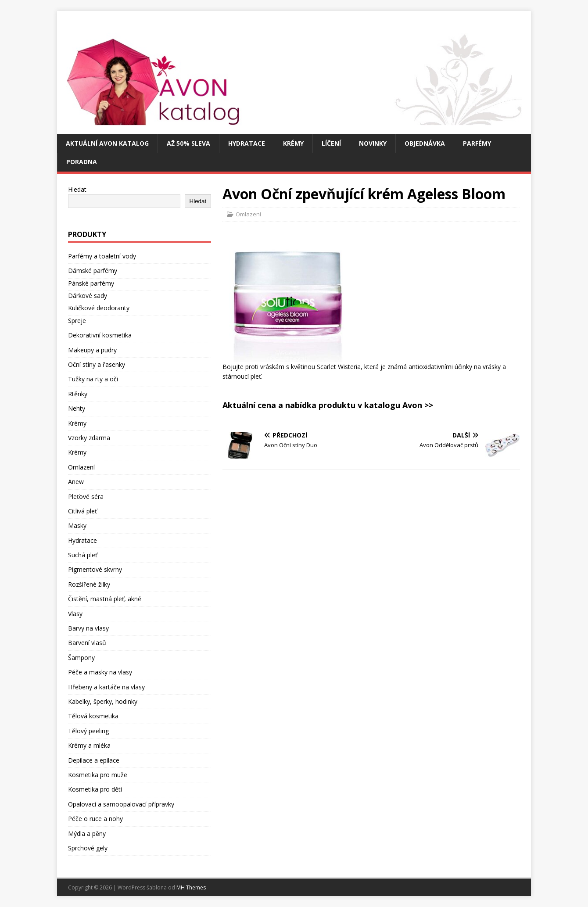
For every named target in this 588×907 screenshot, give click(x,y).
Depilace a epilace (94, 760)
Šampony (81, 658)
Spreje (77, 321)
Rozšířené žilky (89, 584)
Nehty (77, 408)
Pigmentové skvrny (95, 569)
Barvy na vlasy (88, 628)
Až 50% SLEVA (188, 143)
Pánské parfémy (91, 283)
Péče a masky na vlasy (100, 672)
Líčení (331, 143)
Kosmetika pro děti (95, 789)
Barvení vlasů (87, 643)
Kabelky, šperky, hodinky (103, 701)
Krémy (293, 143)
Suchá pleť (83, 555)
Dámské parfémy (93, 271)
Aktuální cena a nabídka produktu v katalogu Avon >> (328, 405)
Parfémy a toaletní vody (102, 256)
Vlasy (75, 614)
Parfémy (477, 143)
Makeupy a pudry (92, 350)
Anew (76, 482)
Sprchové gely (88, 848)
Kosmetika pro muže (98, 775)
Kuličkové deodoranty (99, 308)
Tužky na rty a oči (93, 379)
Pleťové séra (86, 497)
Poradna (82, 162)
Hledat (77, 189)
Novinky (373, 143)
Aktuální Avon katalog (107, 143)
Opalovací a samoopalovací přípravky (121, 804)
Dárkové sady (88, 296)
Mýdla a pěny (87, 834)
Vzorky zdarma (89, 438)
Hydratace (247, 143)
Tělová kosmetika (93, 716)
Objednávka (425, 143)
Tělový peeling (88, 731)
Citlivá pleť (82, 511)
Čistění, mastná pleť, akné (105, 599)
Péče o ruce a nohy (95, 819)
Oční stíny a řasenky (97, 364)
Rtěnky (78, 394)
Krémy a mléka (89, 745)
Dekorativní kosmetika (100, 335)
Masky (77, 525)
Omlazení (248, 214)
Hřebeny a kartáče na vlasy (106, 687)
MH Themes (191, 887)
